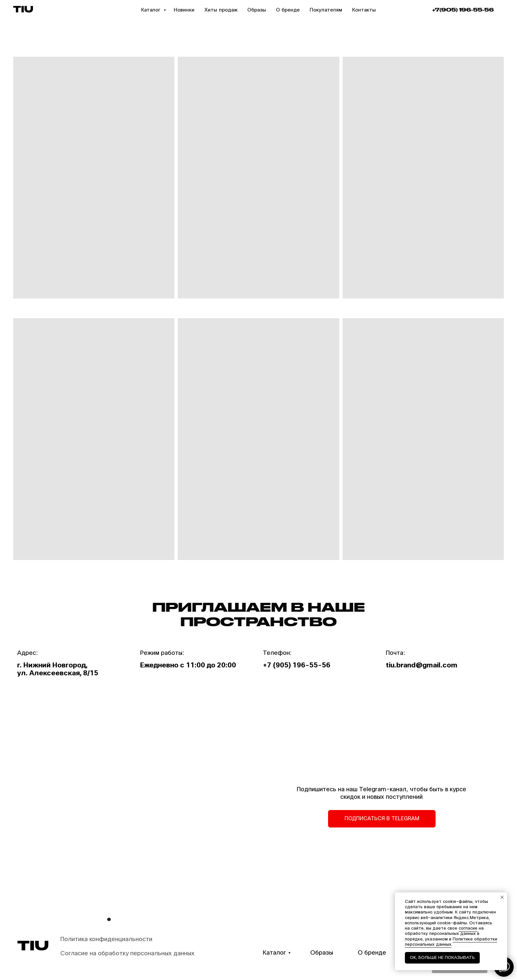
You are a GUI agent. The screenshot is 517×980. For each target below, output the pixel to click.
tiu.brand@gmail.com (422, 665)
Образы (257, 10)
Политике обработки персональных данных (451, 942)
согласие (468, 928)
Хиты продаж (221, 10)
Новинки (184, 10)
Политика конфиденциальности (106, 939)
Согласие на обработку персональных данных (127, 953)
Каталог (152, 10)
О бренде (288, 10)
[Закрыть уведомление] (502, 897)
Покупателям (326, 10)
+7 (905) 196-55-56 (297, 665)
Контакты (364, 10)
